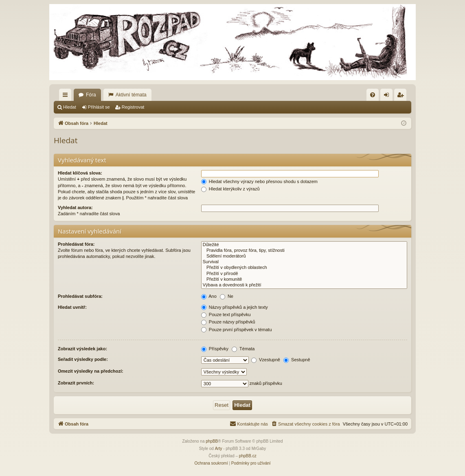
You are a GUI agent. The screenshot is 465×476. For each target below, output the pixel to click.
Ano (209, 296)
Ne (227, 296)
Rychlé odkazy (67, 96)
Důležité (304, 245)
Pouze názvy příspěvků (228, 322)
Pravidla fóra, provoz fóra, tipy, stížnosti (304, 251)
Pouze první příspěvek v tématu (237, 330)
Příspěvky (215, 349)
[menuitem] (373, 95)
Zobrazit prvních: (76, 383)
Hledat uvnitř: (72, 307)
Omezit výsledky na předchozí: (91, 371)
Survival (304, 262)
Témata (243, 349)
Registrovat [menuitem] (402, 96)
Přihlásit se (99, 107)
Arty (219, 449)
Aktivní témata (131, 95)
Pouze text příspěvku (226, 314)
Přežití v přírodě (304, 274)
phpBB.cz (248, 456)
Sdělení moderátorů (304, 256)
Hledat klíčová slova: (80, 173)
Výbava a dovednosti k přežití (304, 285)
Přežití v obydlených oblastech (304, 268)
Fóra (91, 95)
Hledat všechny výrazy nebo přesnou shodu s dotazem (259, 181)
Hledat (70, 107)
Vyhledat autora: (75, 207)
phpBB (212, 441)
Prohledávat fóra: (76, 244)
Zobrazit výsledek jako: (82, 349)
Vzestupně (266, 360)
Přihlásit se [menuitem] (388, 96)
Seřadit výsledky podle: (83, 359)
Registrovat (133, 107)
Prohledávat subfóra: (80, 296)
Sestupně (297, 360)
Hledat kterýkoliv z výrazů (230, 189)
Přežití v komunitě (304, 279)
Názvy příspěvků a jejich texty (235, 307)
